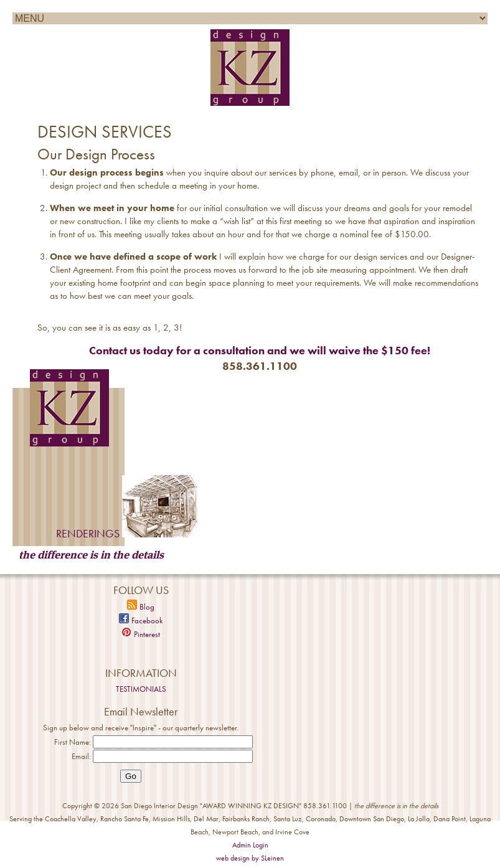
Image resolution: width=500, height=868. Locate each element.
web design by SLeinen (250, 858)
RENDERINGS (88, 533)
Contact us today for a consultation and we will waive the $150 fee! (260, 350)
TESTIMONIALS (141, 689)
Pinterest (141, 634)
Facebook (141, 620)
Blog (141, 607)
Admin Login (250, 845)
